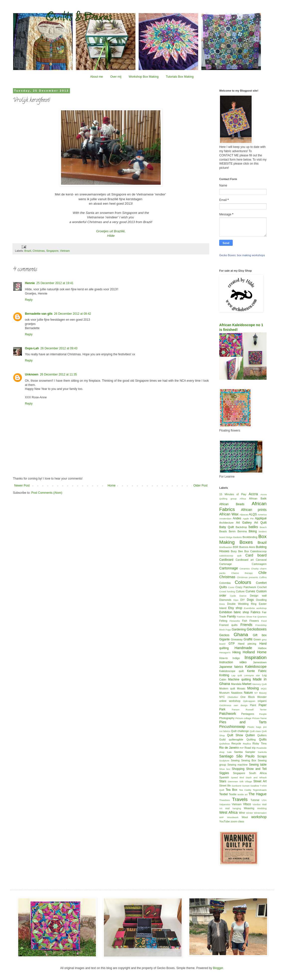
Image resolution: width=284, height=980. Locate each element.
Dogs (250, 600)
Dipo (236, 600)
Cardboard (226, 560)
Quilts (263, 739)
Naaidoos (237, 693)
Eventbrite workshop (255, 608)
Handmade (243, 648)
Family (231, 616)
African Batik (258, 498)
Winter (250, 813)
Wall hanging (233, 808)
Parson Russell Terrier (249, 709)
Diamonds (225, 600)
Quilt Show (235, 735)
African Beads (232, 504)
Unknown (32, 374)
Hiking (237, 652)
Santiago (226, 756)
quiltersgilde (236, 739)
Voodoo (257, 804)
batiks (253, 527)
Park (222, 709)
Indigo (236, 658)
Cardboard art (245, 560)
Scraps (262, 756)
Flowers (254, 621)
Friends (246, 625)
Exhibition (226, 612)
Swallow (255, 786)
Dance (243, 596)
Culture (240, 591)
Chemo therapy (242, 573)
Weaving (249, 808)
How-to (223, 658)
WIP (221, 817)
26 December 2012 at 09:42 (73, 314)
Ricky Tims (260, 743)
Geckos (224, 635)
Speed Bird (237, 777)
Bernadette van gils (39, 314)
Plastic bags (254, 727)
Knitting (224, 675)
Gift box (260, 635)
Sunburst (236, 786)
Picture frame (259, 718)
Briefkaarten (226, 547)
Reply (29, 300)
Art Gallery (244, 523)
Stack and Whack (256, 777)
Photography (227, 718)
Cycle (233, 596)
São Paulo (245, 756)
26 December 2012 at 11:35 (58, 374)
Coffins (263, 577)
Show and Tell (256, 769)
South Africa (258, 773)
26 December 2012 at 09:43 (59, 348)
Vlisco (247, 804)
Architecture (226, 523)
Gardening (239, 629)
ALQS (253, 514)
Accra (253, 494)
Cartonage (225, 564)
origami (262, 701)
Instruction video (233, 662)
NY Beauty (260, 693)
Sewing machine (238, 765)
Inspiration (255, 657)
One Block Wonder (253, 697)
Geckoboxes (257, 629)
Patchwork (228, 714)
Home (112, 486)
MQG (264, 689)
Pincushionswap (232, 727)
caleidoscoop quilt (230, 556)
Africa (243, 499)
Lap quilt (237, 675)
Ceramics (245, 569)
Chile (262, 573)
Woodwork (233, 817)
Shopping (238, 769)
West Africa (228, 812)
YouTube (224, 821)
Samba (238, 752)
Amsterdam (225, 519)
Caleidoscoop (258, 551)
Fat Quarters (260, 617)
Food (264, 621)
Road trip (250, 748)
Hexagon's (225, 652)
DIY (243, 600)
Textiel (223, 794)
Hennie (30, 283)
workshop (259, 817)
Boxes (246, 542)
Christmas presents (248, 577)
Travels (240, 799)
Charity (255, 569)
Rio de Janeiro (229, 748)
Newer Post (22, 486)
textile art (242, 794)
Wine (242, 813)
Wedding (262, 808)
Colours (243, 582)
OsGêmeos (225, 705)
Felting (223, 621)
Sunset (246, 786)
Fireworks (235, 621)
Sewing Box (249, 760)
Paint (253, 705)
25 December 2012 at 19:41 (55, 283)
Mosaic (241, 688)
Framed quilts (228, 625)
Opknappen (249, 701)
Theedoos (225, 800)
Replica (247, 744)
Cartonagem (259, 564)
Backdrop (241, 527)
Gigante (224, 639)
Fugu (228, 630)
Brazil (28, 251)
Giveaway (237, 639)
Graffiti (248, 639)
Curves (250, 591)
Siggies (224, 773)
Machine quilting (240, 679)
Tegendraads (260, 790)
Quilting (251, 739)
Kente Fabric (257, 671)
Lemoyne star (252, 675)
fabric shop (241, 612)
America (262, 515)
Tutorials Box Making (180, 77)
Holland (249, 652)
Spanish (224, 777)
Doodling (261, 600)
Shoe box (225, 769)
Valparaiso (225, 804)
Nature (248, 693)
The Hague (258, 794)
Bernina (242, 531)
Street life (225, 786)
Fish (245, 621)
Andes (237, 518)
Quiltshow (224, 744)
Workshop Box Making (143, 77)
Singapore (52, 251)
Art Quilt (260, 523)
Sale (229, 752)
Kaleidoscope (256, 667)
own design (241, 705)
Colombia (225, 583)
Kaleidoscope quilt (231, 671)
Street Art (260, 781)
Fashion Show (245, 617)
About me (97, 77)
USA (264, 800)
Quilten (250, 735)
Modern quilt (227, 688)
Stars (223, 781)
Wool (245, 817)
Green (257, 639)
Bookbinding (250, 537)
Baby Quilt (227, 527)
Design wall (258, 596)
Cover (231, 587)
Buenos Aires (247, 547)
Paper (263, 705)
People (263, 714)
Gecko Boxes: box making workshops (242, 255)
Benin (232, 531)
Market (247, 684)
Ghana (241, 635)
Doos (222, 604)
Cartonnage (229, 568)
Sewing (235, 760)
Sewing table (258, 765)
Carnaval (261, 560)
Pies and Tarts (243, 722)
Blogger (218, 968)
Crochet (262, 587)
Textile (233, 794)
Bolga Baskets (234, 537)
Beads (223, 531)
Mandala (236, 684)
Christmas (39, 251)
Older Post (200, 486)
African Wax (229, 514)
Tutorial (255, 800)
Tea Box (232, 790)
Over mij (116, 77)
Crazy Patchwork (246, 587)
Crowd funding (227, 591)
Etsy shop (235, 608)
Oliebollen (233, 697)
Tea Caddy (245, 790)
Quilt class (255, 731)
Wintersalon (260, 813)
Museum (224, 693)
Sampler (250, 752)
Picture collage (243, 718)
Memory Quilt (259, 684)
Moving (253, 688)
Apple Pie (248, 519)
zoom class (237, 821)
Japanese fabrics (231, 667)
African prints (254, 510)
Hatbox (262, 648)
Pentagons (248, 714)
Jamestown (260, 662)
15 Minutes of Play (233, 494)
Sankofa (262, 752)
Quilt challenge (240, 731)
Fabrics (255, 612)
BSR (236, 547)
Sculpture (224, 761)
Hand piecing (247, 644)
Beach (263, 527)
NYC (222, 697)
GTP (232, 644)
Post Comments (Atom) (47, 493)
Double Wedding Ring (242, 604)
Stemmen (233, 781)
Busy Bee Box (240, 551)
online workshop (230, 701)
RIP (242, 748)
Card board (256, 555)
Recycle (236, 743)
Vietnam (65, 251)
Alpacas (244, 515)
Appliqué (261, 518)
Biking (253, 531)
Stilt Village (246, 781)
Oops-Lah (32, 348)
